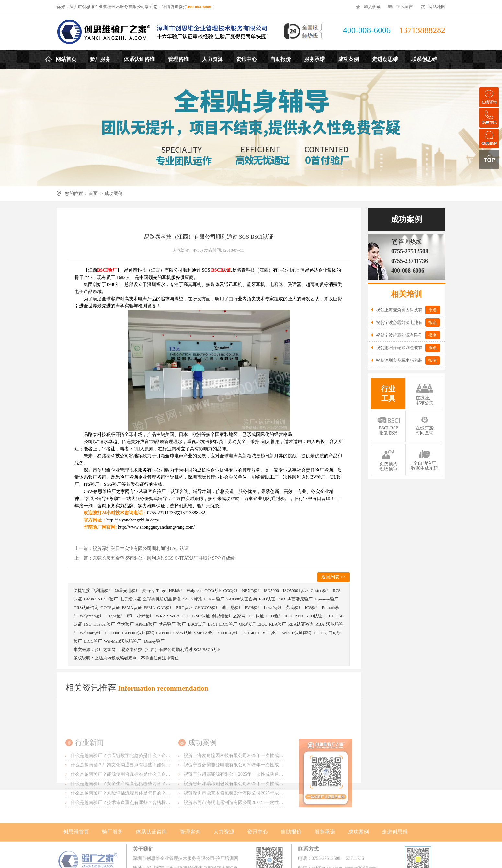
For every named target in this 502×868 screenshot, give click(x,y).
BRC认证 (184, 607)
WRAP (162, 616)
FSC (88, 624)
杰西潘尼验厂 (300, 599)
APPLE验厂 (146, 624)
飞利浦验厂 (102, 591)
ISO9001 (164, 633)
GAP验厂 (165, 607)
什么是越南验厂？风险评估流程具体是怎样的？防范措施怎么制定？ (139, 825)
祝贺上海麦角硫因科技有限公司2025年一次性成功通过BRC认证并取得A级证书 (262, 788)
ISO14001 (251, 633)
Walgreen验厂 (92, 616)
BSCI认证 (197, 624)
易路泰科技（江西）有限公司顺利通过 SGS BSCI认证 (171, 650)
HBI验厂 (177, 591)
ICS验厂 (312, 607)
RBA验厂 (278, 624)
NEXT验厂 (252, 591)
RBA (320, 624)
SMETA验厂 (205, 633)
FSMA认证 (132, 607)
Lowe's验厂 (274, 607)
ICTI (288, 616)
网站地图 (437, 7)
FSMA (149, 607)
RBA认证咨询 (301, 624)
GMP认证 (201, 616)
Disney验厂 (154, 641)
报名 (433, 310)
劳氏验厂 (294, 607)
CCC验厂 (232, 591)
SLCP (329, 616)
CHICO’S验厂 (207, 607)
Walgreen (194, 591)
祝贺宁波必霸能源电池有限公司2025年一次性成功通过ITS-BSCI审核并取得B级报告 (267, 797)
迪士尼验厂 (232, 607)
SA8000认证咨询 (242, 599)
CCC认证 (213, 591)
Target (162, 591)
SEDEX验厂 (229, 633)
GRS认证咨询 (86, 607)
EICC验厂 (228, 624)
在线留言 (405, 7)
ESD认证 (267, 599)
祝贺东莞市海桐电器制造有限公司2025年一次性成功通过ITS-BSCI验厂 (254, 835)
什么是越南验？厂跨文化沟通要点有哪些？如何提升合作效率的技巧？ (141, 797)
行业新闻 (89, 775)
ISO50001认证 (296, 591)
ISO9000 (113, 633)
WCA (175, 616)
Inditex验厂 (214, 599)
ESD (281, 599)
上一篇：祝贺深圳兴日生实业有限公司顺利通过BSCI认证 (132, 548)
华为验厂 (125, 624)
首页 (93, 194)
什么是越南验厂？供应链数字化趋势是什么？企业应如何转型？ (134, 788)
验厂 (182, 624)
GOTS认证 (110, 607)
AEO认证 (314, 616)
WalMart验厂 (91, 633)
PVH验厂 (253, 607)
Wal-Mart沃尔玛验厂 (123, 641)
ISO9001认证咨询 (138, 633)
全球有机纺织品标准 (162, 599)
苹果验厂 (167, 624)
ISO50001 (272, 591)
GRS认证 (247, 624)
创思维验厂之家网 (229, 616)
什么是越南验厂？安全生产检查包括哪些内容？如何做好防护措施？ (139, 816)
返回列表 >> (333, 577)
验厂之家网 (105, 650)
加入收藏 (372, 7)
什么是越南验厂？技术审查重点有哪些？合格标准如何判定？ (132, 835)
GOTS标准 (192, 599)
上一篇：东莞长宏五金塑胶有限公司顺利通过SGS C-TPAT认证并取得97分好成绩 (155, 558)
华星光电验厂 (127, 591)
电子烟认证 (130, 599)
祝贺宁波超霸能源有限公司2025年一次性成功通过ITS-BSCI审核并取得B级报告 (262, 807)
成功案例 (114, 194)
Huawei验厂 (104, 624)
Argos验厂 (115, 616)
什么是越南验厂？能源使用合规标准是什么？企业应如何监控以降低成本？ (145, 807)
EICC (262, 624)
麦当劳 (148, 591)
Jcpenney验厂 (326, 599)
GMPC (90, 599)
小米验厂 (145, 616)
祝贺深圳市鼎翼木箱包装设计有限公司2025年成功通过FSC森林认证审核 (256, 825)
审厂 (131, 616)
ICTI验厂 (274, 616)
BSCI (212, 624)
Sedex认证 (183, 633)
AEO (299, 616)
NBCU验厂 (108, 599)
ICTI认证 (256, 616)
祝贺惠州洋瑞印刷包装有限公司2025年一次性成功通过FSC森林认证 (251, 816)
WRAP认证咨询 (297, 633)
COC (186, 616)
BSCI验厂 (271, 633)
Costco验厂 (321, 591)
